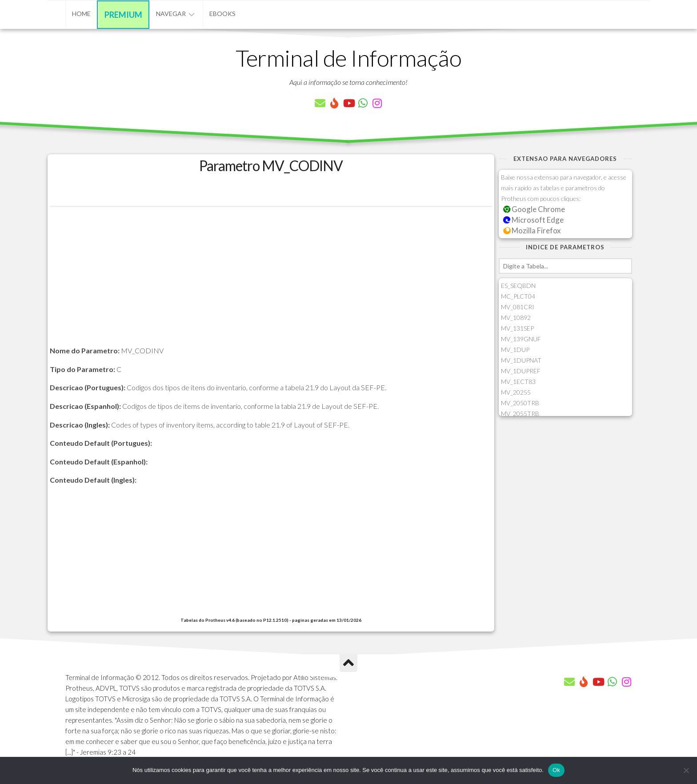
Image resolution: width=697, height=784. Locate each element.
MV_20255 (516, 392)
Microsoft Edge (534, 220)
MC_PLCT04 (518, 296)
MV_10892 (516, 318)
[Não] (686, 770)
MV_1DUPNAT (521, 360)
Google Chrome (534, 209)
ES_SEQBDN (518, 286)
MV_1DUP (515, 350)
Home (81, 14)
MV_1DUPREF (521, 371)
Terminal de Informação (348, 58)
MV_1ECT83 (518, 382)
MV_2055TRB (520, 414)
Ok (556, 770)
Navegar (171, 14)
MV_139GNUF (521, 339)
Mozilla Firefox (532, 230)
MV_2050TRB (520, 403)
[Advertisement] (271, 283)
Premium (123, 15)
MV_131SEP (517, 328)
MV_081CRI (518, 307)
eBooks (222, 14)
